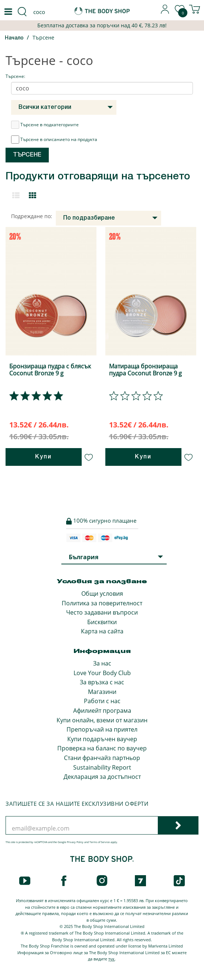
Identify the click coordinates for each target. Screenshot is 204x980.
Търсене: (15, 76)
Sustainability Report (102, 767)
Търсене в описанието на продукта (54, 140)
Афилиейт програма (102, 711)
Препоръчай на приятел (102, 729)
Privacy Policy (75, 842)
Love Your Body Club (102, 673)
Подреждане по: (32, 216)
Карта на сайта (102, 631)
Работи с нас (102, 701)
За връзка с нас (102, 682)
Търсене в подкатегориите (45, 125)
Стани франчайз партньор (102, 758)
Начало (14, 38)
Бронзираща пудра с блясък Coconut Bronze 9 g (50, 370)
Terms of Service (100, 842)
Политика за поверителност (102, 603)
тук (111, 959)
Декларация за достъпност (102, 777)
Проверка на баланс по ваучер (102, 748)
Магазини (102, 692)
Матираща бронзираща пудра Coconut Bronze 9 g (145, 370)
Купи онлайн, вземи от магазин (102, 720)
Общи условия (102, 594)
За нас (102, 663)
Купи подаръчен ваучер (102, 739)
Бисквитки (102, 622)
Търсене (43, 37)
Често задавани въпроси (102, 612)
